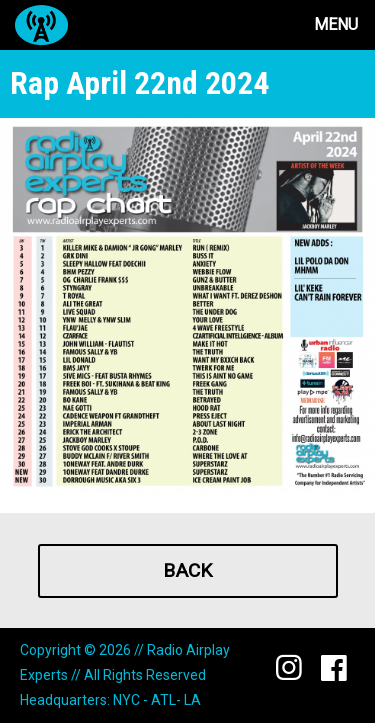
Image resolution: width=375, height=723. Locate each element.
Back (187, 570)
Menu (336, 24)
